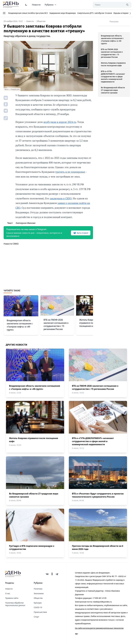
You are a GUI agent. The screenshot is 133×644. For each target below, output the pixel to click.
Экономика (39, 593)
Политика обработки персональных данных (15, 604)
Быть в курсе (81, 233)
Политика (38, 589)
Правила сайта (12, 598)
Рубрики (51, 5)
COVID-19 (38, 607)
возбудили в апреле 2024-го (60, 122)
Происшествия (40, 612)
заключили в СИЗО (61, 198)
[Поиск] (108, 5)
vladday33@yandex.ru (102, 602)
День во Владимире (11, 5)
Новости (36, 5)
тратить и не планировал (70, 172)
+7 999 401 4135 (99, 598)
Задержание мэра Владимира (63, 13)
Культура (38, 603)
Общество (38, 598)
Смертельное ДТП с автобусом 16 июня (95, 13)
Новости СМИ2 (11, 244)
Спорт (36, 617)
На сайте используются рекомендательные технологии (99, 628)
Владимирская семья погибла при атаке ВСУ (28, 13)
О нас (8, 593)
